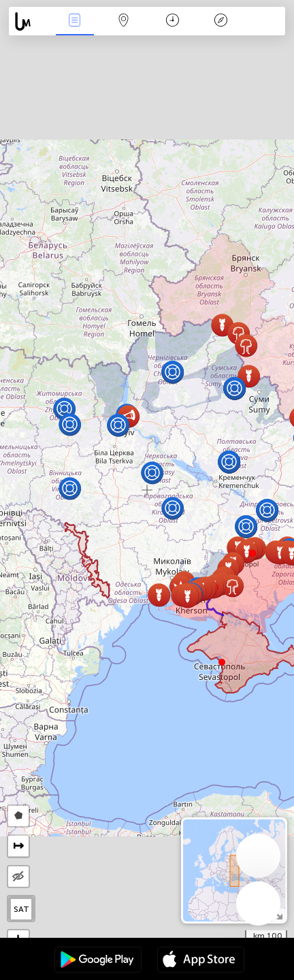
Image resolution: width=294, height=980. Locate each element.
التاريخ (173, 21)
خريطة (123, 21)
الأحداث (75, 21)
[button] (252, 553)
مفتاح (221, 21)
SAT (21, 909)
